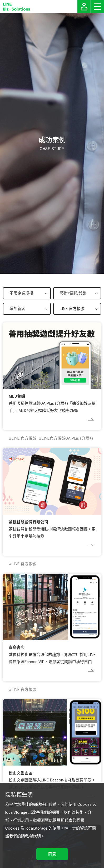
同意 (52, 854)
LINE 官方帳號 (24, 438)
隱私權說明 (31, 836)
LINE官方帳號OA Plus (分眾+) (67, 438)
